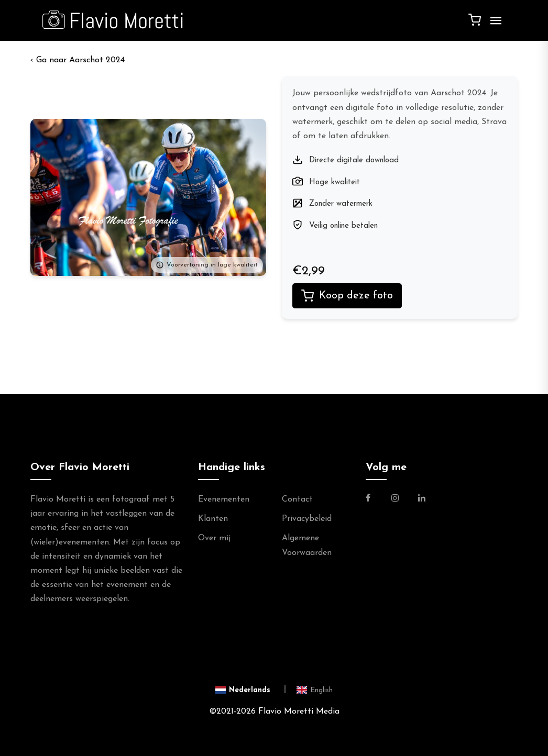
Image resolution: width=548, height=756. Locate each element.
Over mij (214, 538)
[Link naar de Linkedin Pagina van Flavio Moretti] (422, 499)
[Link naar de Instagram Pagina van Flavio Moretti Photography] (395, 499)
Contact (297, 499)
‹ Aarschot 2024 (78, 60)
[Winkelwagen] (475, 19)
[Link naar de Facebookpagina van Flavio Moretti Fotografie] (374, 499)
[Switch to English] (315, 689)
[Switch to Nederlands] (251, 689)
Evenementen (224, 499)
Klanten (213, 519)
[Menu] (494, 25)
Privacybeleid (307, 519)
